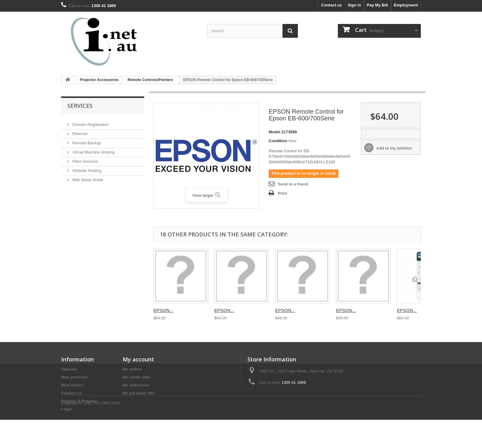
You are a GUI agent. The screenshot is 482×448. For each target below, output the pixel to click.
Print (282, 193)
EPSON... (163, 310)
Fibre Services (85, 159)
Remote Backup (86, 140)
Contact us (332, 5)
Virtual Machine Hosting (93, 150)
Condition (278, 141)
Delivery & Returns (79, 401)
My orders (132, 369)
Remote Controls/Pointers (150, 80)
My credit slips (136, 377)
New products (74, 377)
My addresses (136, 385)
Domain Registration (90, 122)
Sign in (354, 5)
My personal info (138, 393)
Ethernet (79, 131)
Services (80, 106)
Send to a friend (293, 184)
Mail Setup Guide (87, 177)
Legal (66, 409)
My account (138, 359)
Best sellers (72, 385)
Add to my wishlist (393, 148)
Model (275, 132)
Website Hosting (86, 168)
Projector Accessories (99, 80)
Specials (69, 369)
